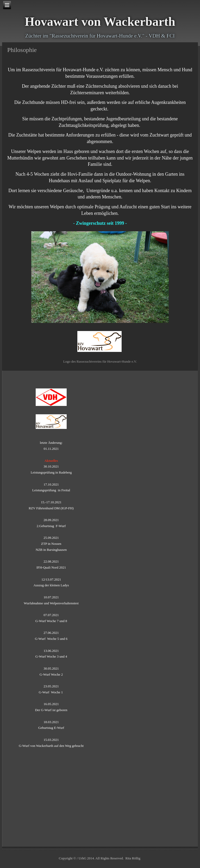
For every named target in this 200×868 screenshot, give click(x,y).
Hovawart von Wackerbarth (100, 22)
